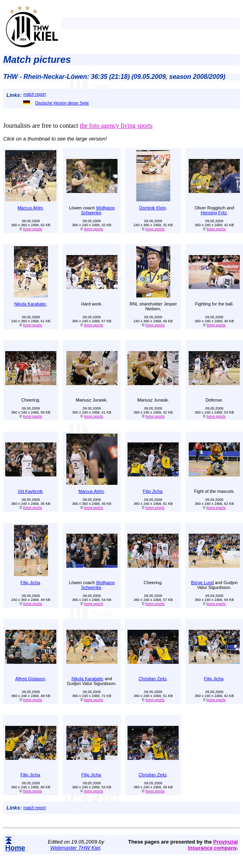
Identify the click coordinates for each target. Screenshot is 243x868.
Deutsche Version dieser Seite (56, 103)
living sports (33, 229)
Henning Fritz (214, 213)
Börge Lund (202, 583)
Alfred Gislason (30, 679)
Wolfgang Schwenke (98, 210)
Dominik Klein (152, 208)
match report (34, 94)
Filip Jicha (152, 491)
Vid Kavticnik (30, 491)
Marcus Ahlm (30, 208)
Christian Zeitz (153, 679)
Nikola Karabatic (30, 304)
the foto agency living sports (116, 126)
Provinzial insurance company (213, 845)
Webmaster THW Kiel (75, 848)
